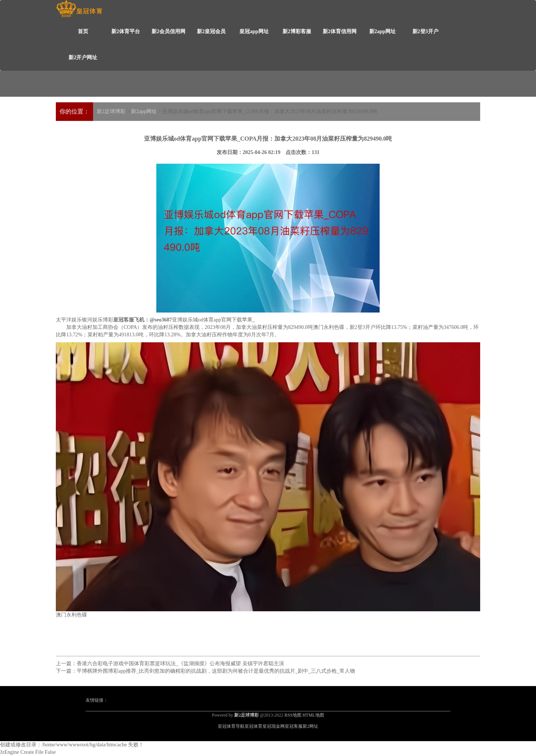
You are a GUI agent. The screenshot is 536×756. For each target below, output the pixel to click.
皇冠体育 (253, 726)
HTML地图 (313, 715)
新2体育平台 (126, 31)
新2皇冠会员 (211, 31)
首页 (83, 31)
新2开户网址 (83, 57)
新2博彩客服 (297, 31)
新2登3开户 (425, 31)
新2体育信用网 (340, 31)
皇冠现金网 (274, 726)
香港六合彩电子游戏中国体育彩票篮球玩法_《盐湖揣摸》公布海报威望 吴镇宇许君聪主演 (180, 664)
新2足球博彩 (111, 111)
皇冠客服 (294, 726)
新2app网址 (383, 31)
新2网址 (310, 726)
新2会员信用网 (168, 31)
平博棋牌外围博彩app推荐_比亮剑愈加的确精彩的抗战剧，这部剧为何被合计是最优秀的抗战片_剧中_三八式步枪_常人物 (216, 671)
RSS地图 (293, 715)
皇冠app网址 (254, 31)
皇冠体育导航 (231, 726)
